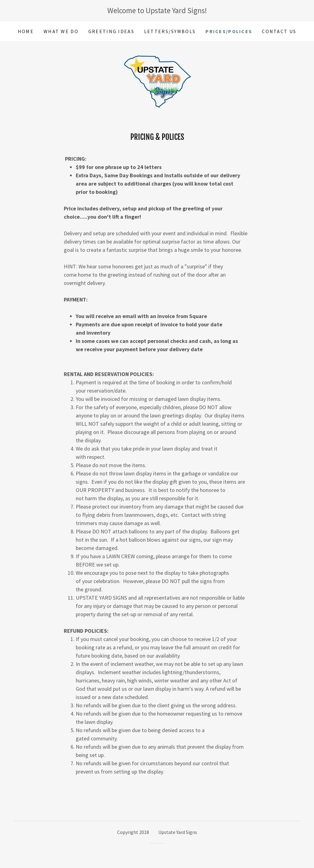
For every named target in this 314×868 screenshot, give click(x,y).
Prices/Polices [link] (229, 31)
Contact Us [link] (279, 31)
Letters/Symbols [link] (170, 31)
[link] (157, 79)
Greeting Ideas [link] (111, 31)
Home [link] (26, 31)
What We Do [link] (61, 31)
